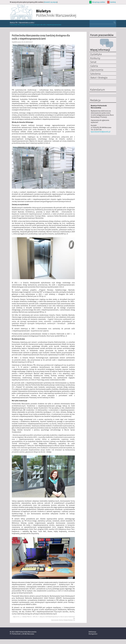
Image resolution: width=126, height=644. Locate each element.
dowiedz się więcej (50, 2)
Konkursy (95, 58)
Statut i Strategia (99, 77)
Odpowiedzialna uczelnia (26, 22)
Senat (93, 62)
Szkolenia (95, 74)
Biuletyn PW (14, 22)
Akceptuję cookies (99, 2)
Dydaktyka (96, 54)
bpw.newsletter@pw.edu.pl (101, 132)
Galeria (94, 66)
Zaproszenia (97, 70)
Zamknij (113, 2)
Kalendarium (98, 90)
